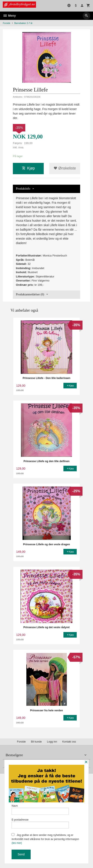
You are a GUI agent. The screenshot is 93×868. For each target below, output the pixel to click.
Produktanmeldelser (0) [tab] (30, 294)
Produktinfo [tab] (23, 189)
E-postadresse (40, 823)
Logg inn (52, 742)
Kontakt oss (69, 742)
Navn (40, 810)
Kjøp (28, 168)
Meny (9, 16)
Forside (7, 23)
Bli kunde (36, 742)
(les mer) (17, 843)
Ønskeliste (65, 168)
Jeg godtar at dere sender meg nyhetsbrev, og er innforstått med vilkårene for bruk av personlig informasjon (45, 839)
